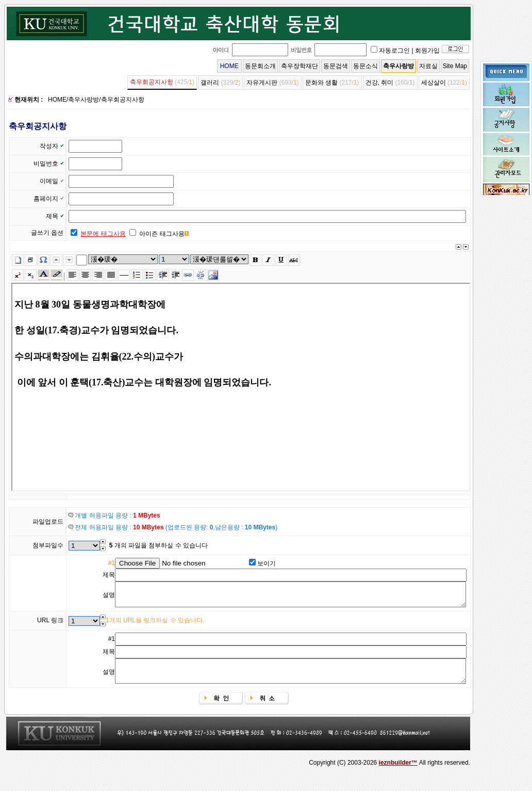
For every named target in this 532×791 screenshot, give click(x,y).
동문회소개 (260, 66)
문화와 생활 (321, 83)
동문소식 (365, 66)
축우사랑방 (398, 66)
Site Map (455, 66)
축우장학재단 (300, 66)
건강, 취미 (380, 83)
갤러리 (210, 83)
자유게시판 (262, 83)
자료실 (428, 66)
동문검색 (336, 66)
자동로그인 (394, 51)
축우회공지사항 (152, 82)
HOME (229, 66)
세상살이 (434, 83)
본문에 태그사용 (103, 234)
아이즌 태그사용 (162, 234)
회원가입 (427, 51)
